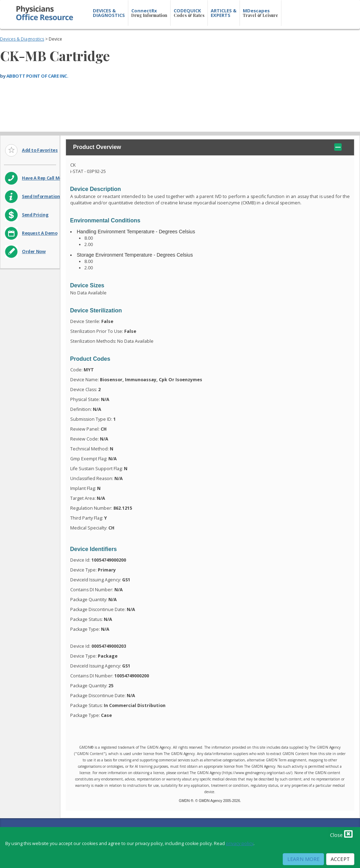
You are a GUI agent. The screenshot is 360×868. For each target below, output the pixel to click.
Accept (340, 859)
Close (341, 834)
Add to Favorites (40, 150)
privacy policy (240, 843)
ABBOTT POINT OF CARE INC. (37, 76)
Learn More (303, 859)
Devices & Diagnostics (22, 39)
